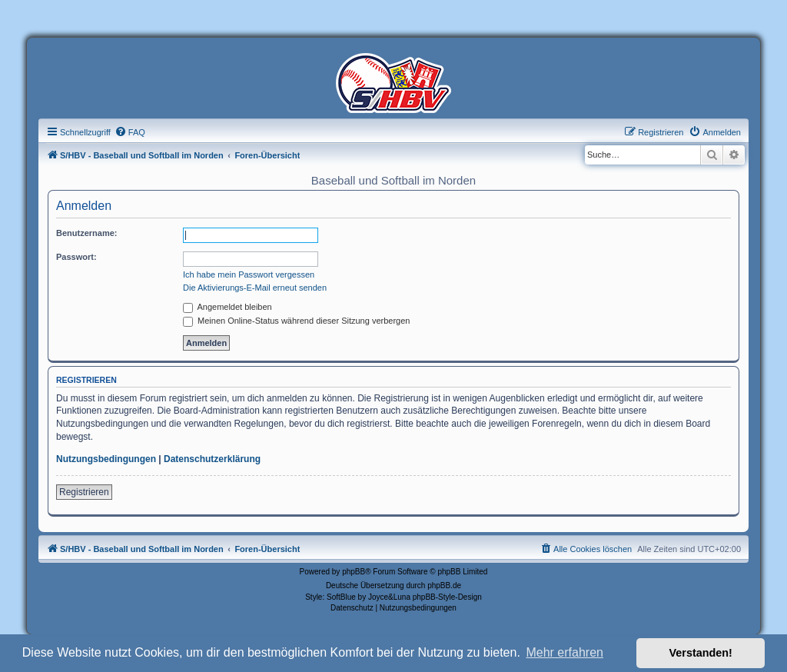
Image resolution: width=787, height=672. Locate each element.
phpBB (354, 572)
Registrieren (84, 492)
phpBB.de (444, 586)
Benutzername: (86, 233)
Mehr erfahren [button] (565, 652)
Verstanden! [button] (701, 653)
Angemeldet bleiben (227, 307)
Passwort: (76, 257)
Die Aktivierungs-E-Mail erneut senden (255, 288)
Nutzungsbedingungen (106, 459)
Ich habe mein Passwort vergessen (249, 274)
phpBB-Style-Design (447, 597)
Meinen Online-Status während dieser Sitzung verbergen (296, 321)
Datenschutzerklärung (212, 459)
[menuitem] (130, 132)
